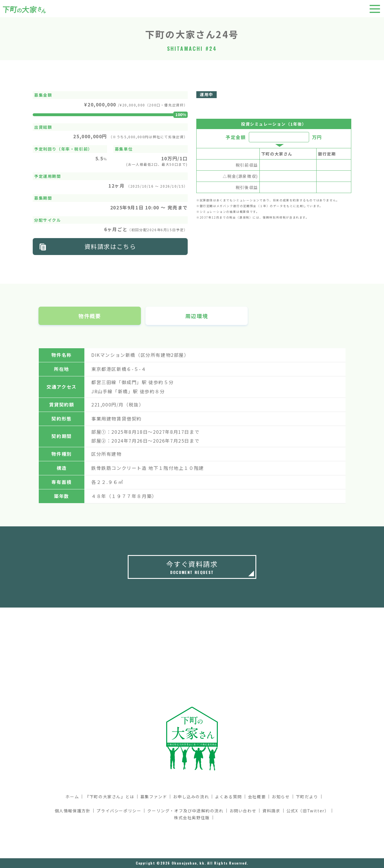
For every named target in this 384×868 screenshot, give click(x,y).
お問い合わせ (243, 811)
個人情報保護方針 (73, 811)
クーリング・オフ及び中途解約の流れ (185, 811)
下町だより (307, 797)
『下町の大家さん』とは (110, 797)
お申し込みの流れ (191, 797)
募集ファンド (154, 797)
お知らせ (281, 797)
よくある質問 (228, 797)
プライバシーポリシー (119, 811)
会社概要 (257, 797)
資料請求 (271, 811)
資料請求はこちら (110, 246)
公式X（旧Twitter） (308, 811)
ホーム (72, 797)
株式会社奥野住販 (192, 818)
